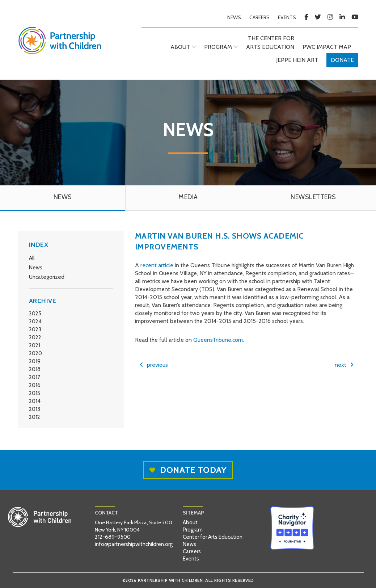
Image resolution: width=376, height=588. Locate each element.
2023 (35, 329)
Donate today (188, 470)
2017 (35, 377)
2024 (35, 322)
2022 (35, 337)
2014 (35, 401)
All (32, 258)
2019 (35, 361)
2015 (35, 393)
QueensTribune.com (218, 340)
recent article (157, 265)
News (36, 268)
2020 (35, 353)
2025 (35, 314)
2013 (35, 409)
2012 (35, 417)
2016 (35, 385)
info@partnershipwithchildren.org (134, 544)
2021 (35, 345)
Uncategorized (47, 277)
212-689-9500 (113, 537)
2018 (35, 369)
